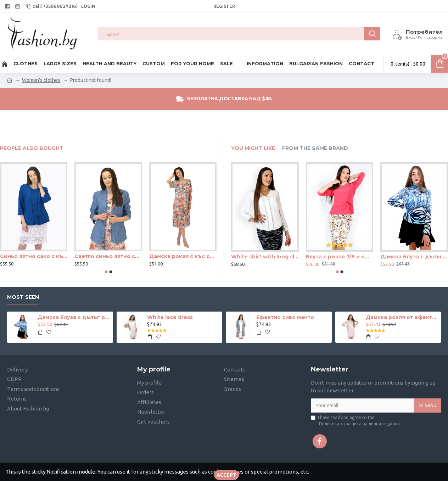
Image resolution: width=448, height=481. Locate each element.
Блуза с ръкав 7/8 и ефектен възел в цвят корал (340, 257)
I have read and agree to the (356, 421)
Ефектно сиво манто (285, 317)
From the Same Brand (315, 148)
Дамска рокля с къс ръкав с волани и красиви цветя (183, 256)
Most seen (23, 297)
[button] (106, 272)
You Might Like (253, 148)
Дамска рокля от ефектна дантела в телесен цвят (402, 317)
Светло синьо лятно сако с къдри (108, 256)
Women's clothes (41, 80)
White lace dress (170, 317)
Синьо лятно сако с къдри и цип (34, 256)
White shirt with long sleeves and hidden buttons (265, 257)
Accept (226, 475)
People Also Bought (32, 148)
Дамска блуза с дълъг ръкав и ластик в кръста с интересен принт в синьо (414, 257)
